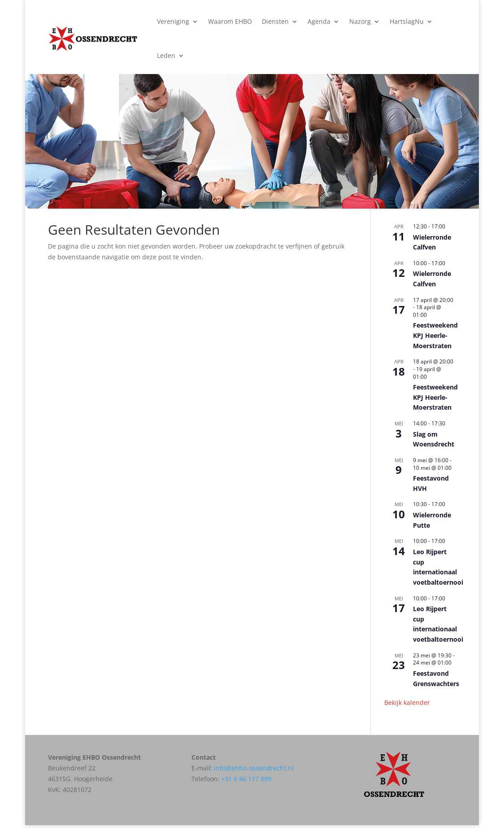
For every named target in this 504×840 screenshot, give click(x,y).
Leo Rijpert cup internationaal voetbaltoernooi (438, 624)
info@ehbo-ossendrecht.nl (254, 768)
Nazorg (360, 21)
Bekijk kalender (407, 702)
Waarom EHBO (230, 21)
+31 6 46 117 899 (246, 779)
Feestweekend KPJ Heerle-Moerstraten (435, 335)
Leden (166, 55)
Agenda (319, 21)
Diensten (275, 21)
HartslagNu (407, 21)
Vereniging (173, 21)
